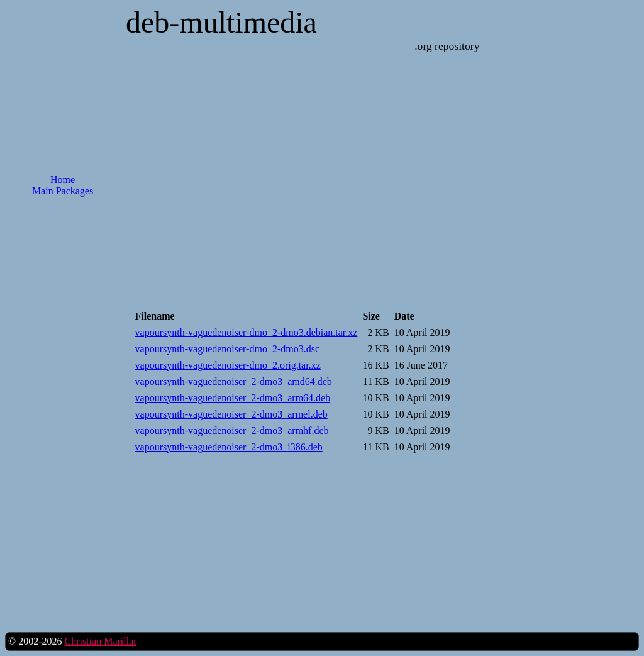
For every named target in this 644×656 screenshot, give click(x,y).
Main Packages (63, 191)
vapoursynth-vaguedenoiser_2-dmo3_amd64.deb (234, 381)
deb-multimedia (221, 22)
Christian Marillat (100, 641)
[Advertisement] (63, 408)
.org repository (447, 46)
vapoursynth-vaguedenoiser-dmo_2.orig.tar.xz (228, 365)
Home (63, 180)
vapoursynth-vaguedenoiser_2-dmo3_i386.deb (229, 447)
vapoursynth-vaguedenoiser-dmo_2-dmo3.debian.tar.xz (247, 332)
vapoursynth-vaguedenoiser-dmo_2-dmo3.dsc (227, 349)
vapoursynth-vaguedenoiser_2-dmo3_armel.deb (231, 414)
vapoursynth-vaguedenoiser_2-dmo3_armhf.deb (232, 431)
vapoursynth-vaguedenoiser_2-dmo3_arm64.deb (233, 398)
